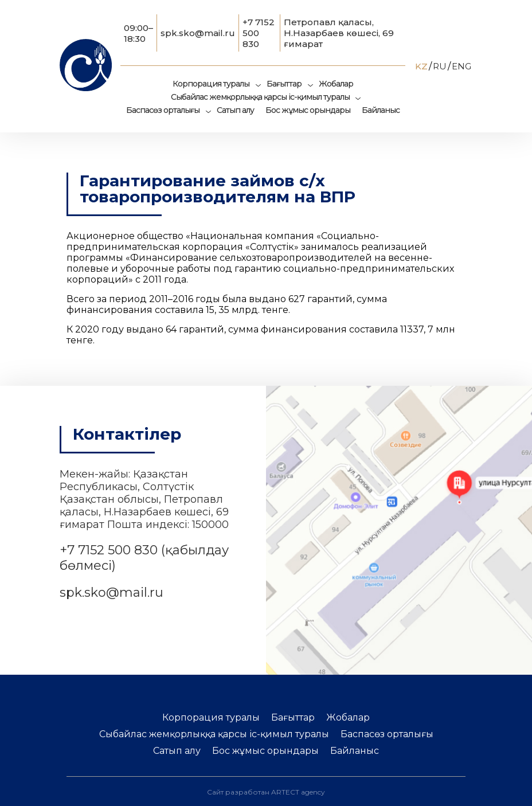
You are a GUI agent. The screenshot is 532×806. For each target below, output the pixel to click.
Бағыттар (284, 84)
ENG (461, 66)
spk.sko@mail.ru (198, 33)
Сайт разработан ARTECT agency (266, 792)
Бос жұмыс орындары (308, 110)
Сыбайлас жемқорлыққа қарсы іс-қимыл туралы (260, 97)
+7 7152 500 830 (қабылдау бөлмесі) (144, 558)
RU (440, 66)
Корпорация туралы (211, 84)
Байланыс (381, 110)
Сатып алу (235, 110)
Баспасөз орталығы (163, 110)
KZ (421, 66)
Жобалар (336, 84)
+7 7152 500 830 (259, 33)
